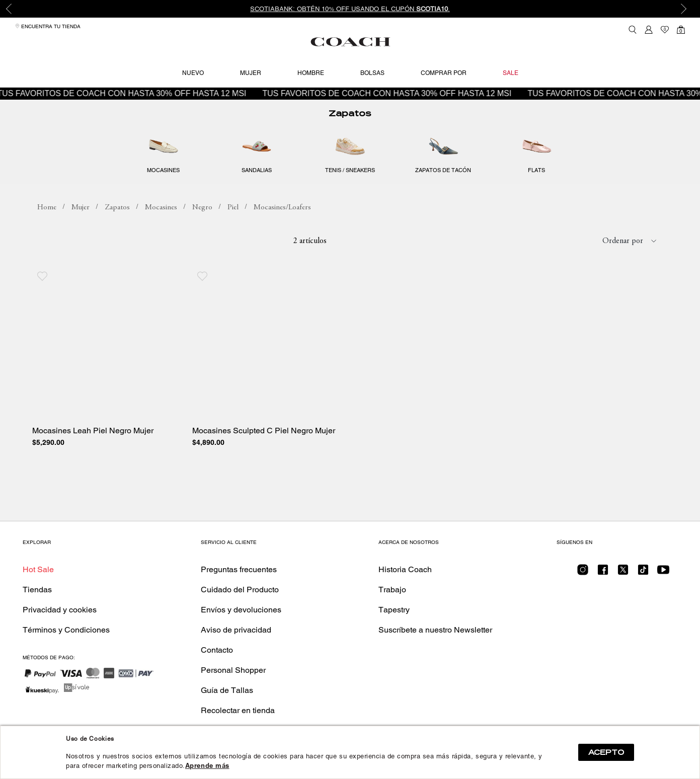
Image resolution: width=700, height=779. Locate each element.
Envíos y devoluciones (241, 610)
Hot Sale (38, 569)
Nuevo (193, 73)
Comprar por (444, 73)
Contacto (217, 650)
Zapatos (350, 113)
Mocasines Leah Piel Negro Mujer (93, 431)
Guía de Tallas (227, 690)
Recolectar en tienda (238, 710)
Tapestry (394, 610)
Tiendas (37, 590)
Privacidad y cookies (60, 610)
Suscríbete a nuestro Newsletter (435, 630)
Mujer (251, 73)
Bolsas (372, 73)
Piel (233, 208)
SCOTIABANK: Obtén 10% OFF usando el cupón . (350, 9)
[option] (350, 9)
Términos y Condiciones (66, 630)
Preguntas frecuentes (239, 569)
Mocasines (161, 208)
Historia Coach (405, 569)
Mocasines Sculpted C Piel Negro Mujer (264, 431)
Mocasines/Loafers (282, 208)
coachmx (47, 208)
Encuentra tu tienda (48, 26)
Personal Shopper (233, 670)
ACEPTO (606, 752)
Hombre (311, 73)
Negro (202, 208)
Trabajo (392, 590)
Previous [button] (15, 9)
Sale (511, 73)
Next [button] (685, 9)
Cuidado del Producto (240, 590)
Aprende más (207, 766)
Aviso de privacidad (236, 630)
